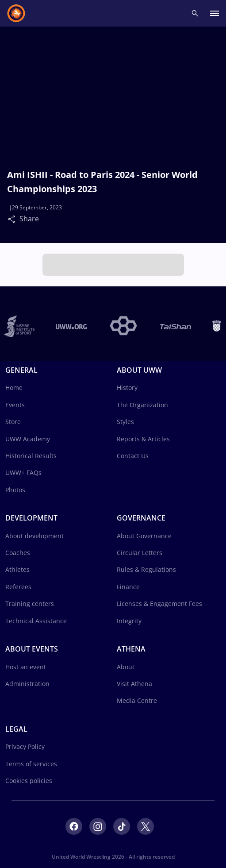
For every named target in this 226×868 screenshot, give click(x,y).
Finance (128, 587)
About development (34, 536)
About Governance (144, 536)
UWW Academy (28, 439)
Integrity (129, 621)
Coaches (18, 553)
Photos (15, 490)
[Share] (14, 219)
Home (14, 388)
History (127, 388)
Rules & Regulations (146, 569)
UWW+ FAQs (23, 473)
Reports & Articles (143, 439)
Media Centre (137, 700)
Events (15, 405)
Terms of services (31, 764)
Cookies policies (29, 781)
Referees (18, 587)
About (126, 667)
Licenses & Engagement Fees (159, 604)
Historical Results (31, 456)
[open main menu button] (215, 14)
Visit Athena (134, 684)
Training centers (30, 604)
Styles (125, 422)
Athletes (17, 569)
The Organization (142, 405)
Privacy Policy (25, 746)
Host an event (26, 667)
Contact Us (133, 456)
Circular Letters (140, 553)
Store (13, 422)
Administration (27, 684)
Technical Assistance (36, 621)
